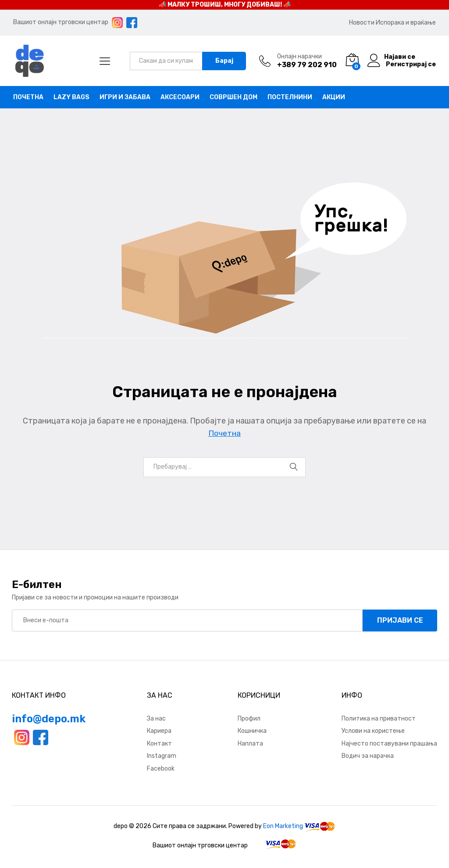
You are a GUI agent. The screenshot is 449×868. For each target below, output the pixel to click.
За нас (156, 719)
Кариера (159, 731)
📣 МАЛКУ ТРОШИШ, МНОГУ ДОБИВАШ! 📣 (225, 5)
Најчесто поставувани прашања (389, 744)
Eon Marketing (283, 826)
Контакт (159, 744)
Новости (362, 23)
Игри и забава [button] (125, 97)
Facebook (161, 769)
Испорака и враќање (406, 23)
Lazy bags (71, 97)
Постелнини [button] (290, 97)
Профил (249, 719)
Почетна (28, 97)
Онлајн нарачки (299, 57)
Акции (334, 97)
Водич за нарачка (368, 756)
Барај (224, 61)
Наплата (250, 744)
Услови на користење (373, 731)
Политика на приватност (379, 719)
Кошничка (252, 731)
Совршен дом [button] (233, 97)
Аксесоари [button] (180, 97)
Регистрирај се (411, 65)
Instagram (162, 756)
